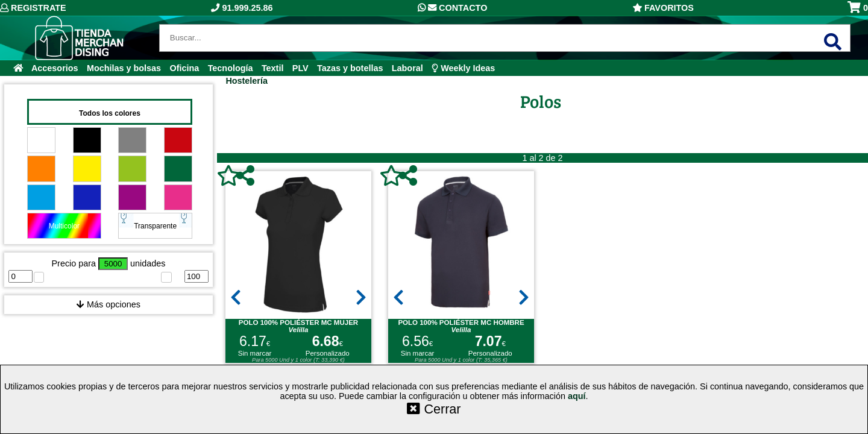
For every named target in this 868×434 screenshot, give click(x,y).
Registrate (33, 8)
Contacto (452, 8)
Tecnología (231, 68)
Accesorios (55, 68)
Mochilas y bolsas (124, 68)
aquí (577, 396)
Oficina (184, 68)
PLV (300, 68)
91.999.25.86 (242, 8)
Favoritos (663, 8)
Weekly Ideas (463, 68)
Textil (273, 68)
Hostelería (247, 81)
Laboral (407, 68)
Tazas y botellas (350, 68)
